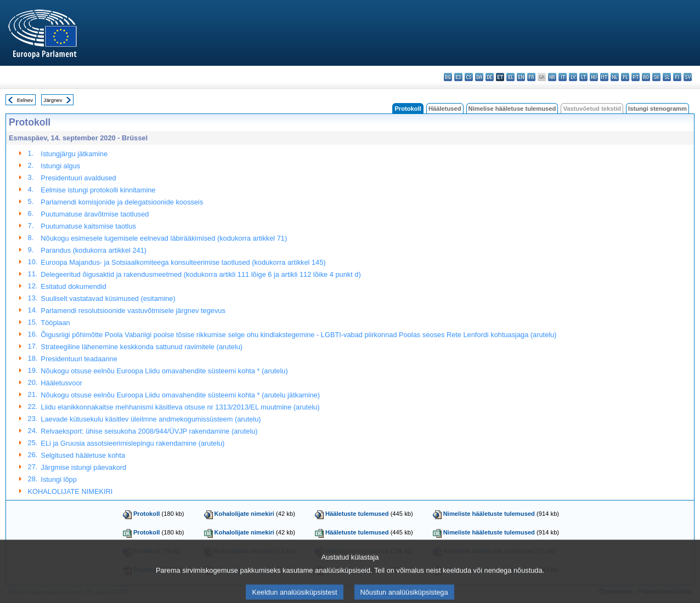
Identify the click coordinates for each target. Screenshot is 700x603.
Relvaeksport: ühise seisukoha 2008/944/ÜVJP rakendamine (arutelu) (149, 431)
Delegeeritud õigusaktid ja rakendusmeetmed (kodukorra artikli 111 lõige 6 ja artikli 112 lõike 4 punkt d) (201, 274)
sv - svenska (688, 77)
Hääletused (445, 109)
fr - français (531, 77)
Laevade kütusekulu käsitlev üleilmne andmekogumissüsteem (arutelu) (151, 419)
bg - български (448, 77)
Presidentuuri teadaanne (79, 359)
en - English (521, 77)
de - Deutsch (490, 77)
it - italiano (563, 77)
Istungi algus (60, 166)
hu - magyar (594, 77)
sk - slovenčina (656, 77)
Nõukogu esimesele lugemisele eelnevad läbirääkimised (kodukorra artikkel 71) (164, 238)
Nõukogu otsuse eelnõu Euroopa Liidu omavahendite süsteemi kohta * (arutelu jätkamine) (180, 395)
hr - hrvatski (552, 77)
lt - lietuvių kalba (583, 77)
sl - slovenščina (667, 77)
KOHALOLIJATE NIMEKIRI (70, 491)
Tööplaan (55, 323)
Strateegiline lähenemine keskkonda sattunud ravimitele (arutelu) (142, 347)
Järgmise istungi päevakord (83, 467)
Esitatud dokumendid (74, 286)
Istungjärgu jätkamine (74, 154)
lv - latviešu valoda (573, 77)
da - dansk (479, 77)
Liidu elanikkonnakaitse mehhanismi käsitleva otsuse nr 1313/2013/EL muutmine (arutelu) (180, 407)
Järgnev (53, 100)
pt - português (636, 77)
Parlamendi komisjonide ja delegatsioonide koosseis (122, 202)
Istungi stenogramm (657, 109)
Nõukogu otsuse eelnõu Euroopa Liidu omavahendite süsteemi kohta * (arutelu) (164, 371)
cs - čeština (469, 77)
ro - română (646, 77)
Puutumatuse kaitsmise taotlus (88, 226)
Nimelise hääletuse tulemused (512, 109)
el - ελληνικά (510, 77)
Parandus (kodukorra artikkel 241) (94, 250)
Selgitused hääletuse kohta (83, 455)
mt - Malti (604, 77)
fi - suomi (677, 77)
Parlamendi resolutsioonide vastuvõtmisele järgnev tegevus (133, 311)
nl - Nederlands (615, 77)
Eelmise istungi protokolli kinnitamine (98, 190)
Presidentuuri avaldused (78, 178)
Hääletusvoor (61, 383)
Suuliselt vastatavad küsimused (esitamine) (108, 298)
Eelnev (25, 100)
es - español (458, 77)
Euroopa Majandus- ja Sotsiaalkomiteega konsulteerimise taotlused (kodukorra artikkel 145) (183, 262)
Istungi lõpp (58, 479)
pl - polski (625, 77)
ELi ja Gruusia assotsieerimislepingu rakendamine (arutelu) (132, 443)
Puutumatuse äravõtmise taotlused (95, 214)
